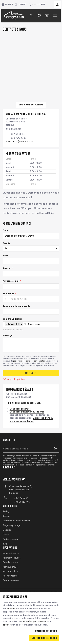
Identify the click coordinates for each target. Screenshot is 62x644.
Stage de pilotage (12, 525)
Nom (5, 256)
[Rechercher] (31, 16)
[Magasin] (7, 5)
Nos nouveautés (11, 576)
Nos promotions (10, 571)
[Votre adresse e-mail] (31, 448)
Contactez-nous (11, 580)
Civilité (7, 243)
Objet (6, 230)
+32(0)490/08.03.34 (23, 141)
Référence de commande (16, 306)
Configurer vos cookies (46, 631)
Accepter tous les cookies (44, 638)
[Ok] (55, 448)
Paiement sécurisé (12, 558)
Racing (6, 511)
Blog (5, 544)
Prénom (7, 268)
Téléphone (8, 294)
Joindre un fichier (12, 319)
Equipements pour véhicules (16, 521)
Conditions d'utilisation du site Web (27, 412)
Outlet (6, 535)
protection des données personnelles (29, 361)
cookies (11, 609)
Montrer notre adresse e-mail (26, 403)
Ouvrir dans (31, 105)
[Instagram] (20, 475)
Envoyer (31, 373)
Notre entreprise (11, 553)
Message (8, 335)
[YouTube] (13, 475)
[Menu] (55, 16)
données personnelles (35, 621)
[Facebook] (6, 475)
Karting (6, 516)
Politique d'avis (10, 567)
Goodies (7, 530)
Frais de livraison (11, 562)
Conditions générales (20, 409)
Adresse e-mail (11, 281)
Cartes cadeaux (10, 539)
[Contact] (21, 5)
